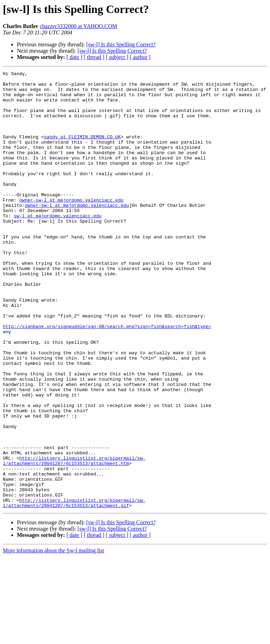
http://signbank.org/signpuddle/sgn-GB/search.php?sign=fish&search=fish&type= (107, 378)
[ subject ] (117, 57)
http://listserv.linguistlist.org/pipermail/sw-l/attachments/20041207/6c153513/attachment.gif (74, 590)
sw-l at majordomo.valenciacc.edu (58, 245)
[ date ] (74, 57)
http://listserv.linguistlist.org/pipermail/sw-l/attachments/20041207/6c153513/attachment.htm (74, 539)
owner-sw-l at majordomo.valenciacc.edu (71, 226)
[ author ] (140, 57)
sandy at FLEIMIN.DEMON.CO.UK (82, 150)
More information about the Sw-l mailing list (53, 638)
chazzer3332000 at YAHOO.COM (78, 26)
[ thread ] (94, 57)
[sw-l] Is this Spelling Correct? (121, 44)
